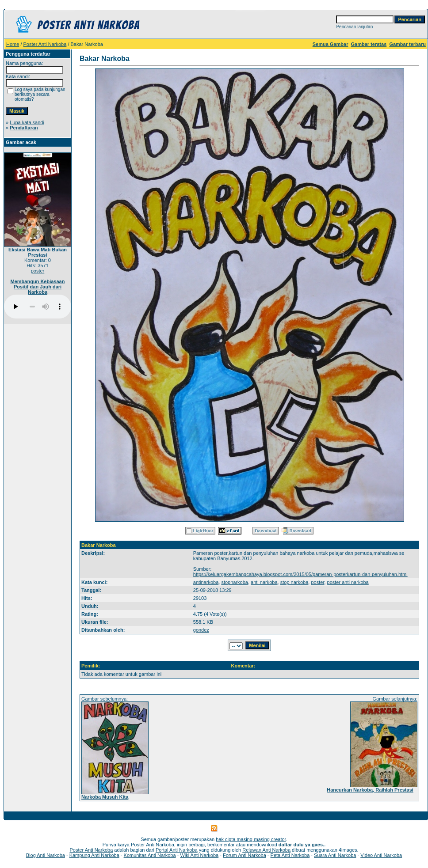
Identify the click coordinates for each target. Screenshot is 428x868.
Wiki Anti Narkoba (199, 855)
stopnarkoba (235, 582)
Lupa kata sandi (27, 122)
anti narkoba (264, 582)
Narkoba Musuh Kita (105, 797)
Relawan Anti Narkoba (266, 850)
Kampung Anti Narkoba (94, 855)
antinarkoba (206, 582)
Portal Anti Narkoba (177, 850)
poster (38, 271)
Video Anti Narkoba (381, 855)
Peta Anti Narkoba (290, 855)
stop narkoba (294, 582)
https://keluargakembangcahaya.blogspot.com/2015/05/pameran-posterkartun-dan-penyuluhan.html (300, 574)
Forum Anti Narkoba (245, 855)
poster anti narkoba (348, 582)
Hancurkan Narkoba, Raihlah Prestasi (370, 790)
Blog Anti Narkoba (46, 855)
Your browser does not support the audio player (38, 307)
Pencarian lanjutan (354, 27)
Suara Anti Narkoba (335, 855)
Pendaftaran (24, 128)
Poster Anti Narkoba (45, 44)
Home (13, 44)
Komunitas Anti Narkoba (150, 855)
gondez (201, 630)
